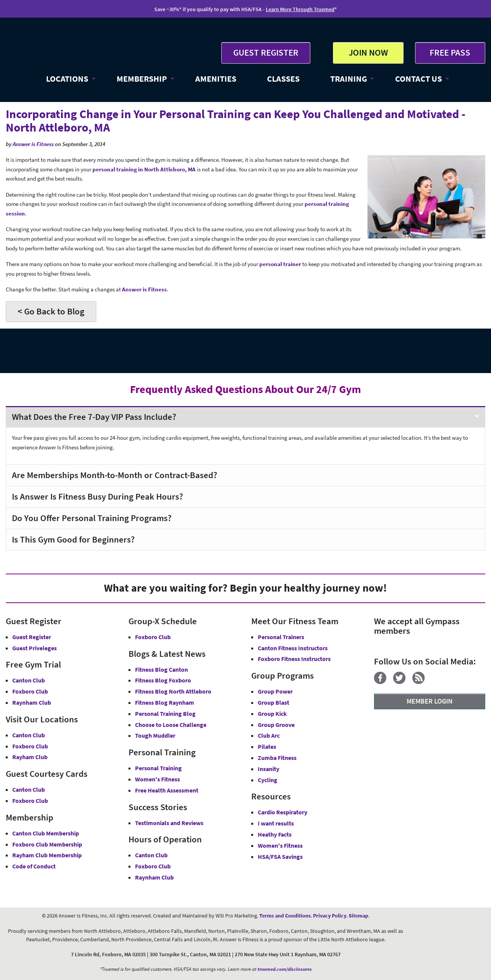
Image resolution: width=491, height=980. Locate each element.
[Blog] (421, 682)
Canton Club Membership (46, 833)
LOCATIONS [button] (67, 79)
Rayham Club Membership (47, 855)
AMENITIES (216, 79)
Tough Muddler (155, 735)
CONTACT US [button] (419, 79)
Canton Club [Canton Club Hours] (151, 855)
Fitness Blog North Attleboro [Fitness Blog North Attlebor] (173, 691)
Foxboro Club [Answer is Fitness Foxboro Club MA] (30, 746)
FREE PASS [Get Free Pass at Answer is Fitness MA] (450, 53)
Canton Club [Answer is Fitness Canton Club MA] (29, 735)
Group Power (275, 691)
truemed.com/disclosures (285, 969)
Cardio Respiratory (283, 812)
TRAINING (349, 79)
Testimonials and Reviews (169, 823)
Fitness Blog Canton (161, 669)
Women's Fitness (157, 779)
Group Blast (274, 702)
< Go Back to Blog (51, 311)
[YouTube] (434, 682)
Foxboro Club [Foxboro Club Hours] (153, 866)
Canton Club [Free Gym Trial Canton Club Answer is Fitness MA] (29, 680)
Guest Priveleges (35, 648)
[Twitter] (402, 682)
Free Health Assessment (167, 790)
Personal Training (158, 768)
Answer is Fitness (33, 144)
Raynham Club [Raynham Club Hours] (154, 877)
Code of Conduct (34, 866)
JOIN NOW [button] (368, 53)
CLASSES (283, 79)
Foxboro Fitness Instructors (294, 659)
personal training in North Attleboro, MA (145, 169)
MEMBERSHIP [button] (142, 79)
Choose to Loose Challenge (171, 725)
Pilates (267, 747)
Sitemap (358, 916)
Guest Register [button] (32, 637)
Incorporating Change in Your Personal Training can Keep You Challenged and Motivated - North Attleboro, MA (236, 121)
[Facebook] (383, 682)
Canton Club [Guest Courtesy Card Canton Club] (29, 789)
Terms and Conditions (285, 916)
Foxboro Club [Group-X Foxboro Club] (153, 637)
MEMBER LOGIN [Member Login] (430, 701)
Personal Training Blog (165, 714)
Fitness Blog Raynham (165, 702)
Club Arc (269, 735)
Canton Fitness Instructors (293, 648)
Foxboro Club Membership (47, 844)
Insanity (269, 769)
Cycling (268, 780)
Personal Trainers (281, 637)
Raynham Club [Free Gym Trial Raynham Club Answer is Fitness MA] (32, 702)
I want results (276, 823)
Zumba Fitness (277, 758)
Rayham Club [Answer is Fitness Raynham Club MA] (30, 757)
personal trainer (280, 264)
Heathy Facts (275, 834)
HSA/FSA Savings (280, 857)
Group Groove (276, 725)
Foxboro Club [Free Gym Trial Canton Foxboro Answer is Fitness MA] (30, 691)
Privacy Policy (330, 916)
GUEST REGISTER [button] (266, 53)
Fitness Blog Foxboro (163, 680)
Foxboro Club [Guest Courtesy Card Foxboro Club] (30, 801)
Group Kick (272, 714)
